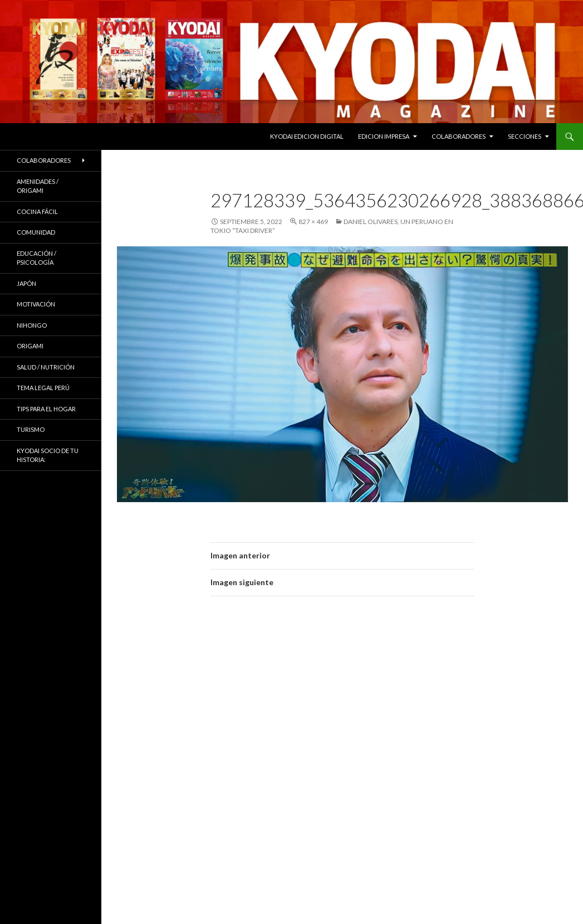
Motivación (36, 304)
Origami (30, 346)
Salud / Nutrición (46, 367)
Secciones (525, 136)
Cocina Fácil (37, 211)
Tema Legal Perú (43, 388)
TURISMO (31, 429)
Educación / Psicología (36, 258)
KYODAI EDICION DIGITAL (307, 136)
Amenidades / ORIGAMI (38, 186)
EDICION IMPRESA (384, 136)
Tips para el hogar (46, 409)
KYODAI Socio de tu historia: (48, 455)
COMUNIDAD (36, 232)
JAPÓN (26, 283)
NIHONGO (32, 325)
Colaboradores (459, 136)
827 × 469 (313, 222)
